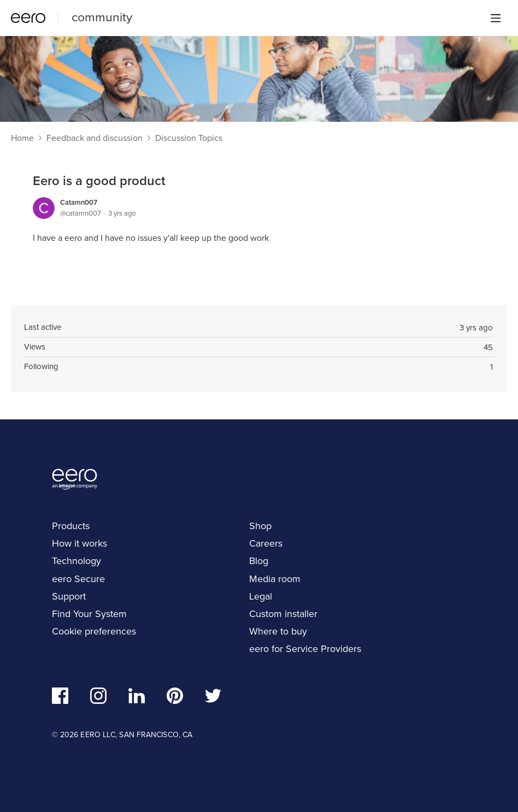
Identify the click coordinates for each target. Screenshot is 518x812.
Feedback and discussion (95, 138)
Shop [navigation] (260, 526)
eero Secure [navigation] (78, 579)
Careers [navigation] (266, 543)
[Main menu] (496, 18)
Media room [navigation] (275, 579)
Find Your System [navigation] (89, 614)
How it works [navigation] (80, 543)
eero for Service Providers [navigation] (305, 649)
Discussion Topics (189, 138)
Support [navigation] (69, 596)
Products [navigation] (71, 526)
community (102, 17)
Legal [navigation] (261, 596)
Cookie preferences (94, 631)
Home (22, 138)
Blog (259, 561)
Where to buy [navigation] (278, 631)
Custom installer (283, 614)
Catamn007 (79, 202)
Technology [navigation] (76, 561)
